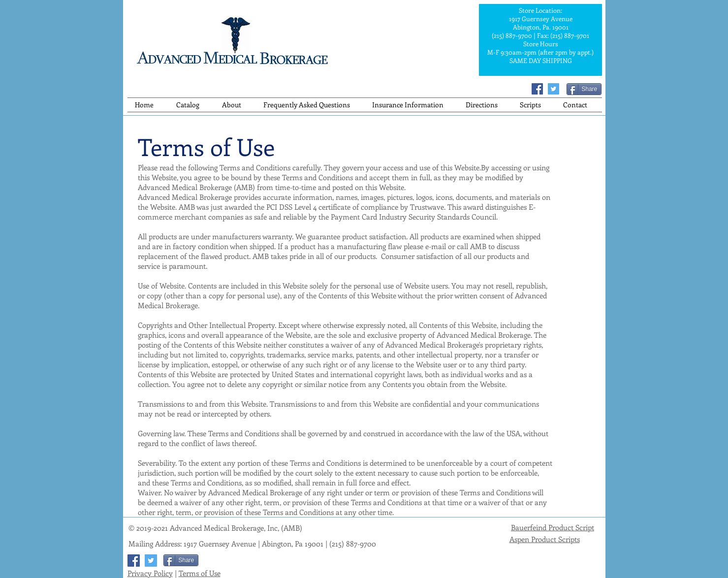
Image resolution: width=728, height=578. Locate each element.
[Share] (584, 89)
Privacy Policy (150, 573)
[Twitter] (554, 89)
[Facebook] (537, 89)
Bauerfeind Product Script (553, 527)
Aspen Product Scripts (545, 539)
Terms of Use (200, 573)
